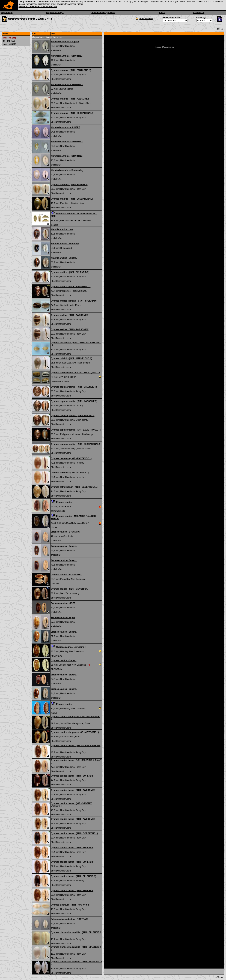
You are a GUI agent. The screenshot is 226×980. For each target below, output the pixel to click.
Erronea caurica (64, 502)
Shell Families (99, 13)
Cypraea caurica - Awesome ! (71, 647)
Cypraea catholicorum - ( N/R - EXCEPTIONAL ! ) (75, 487)
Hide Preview (146, 19)
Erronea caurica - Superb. (64, 546)
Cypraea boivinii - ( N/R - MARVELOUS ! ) (71, 358)
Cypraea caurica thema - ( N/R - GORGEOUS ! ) (74, 833)
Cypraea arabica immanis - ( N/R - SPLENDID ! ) (75, 301)
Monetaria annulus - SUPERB (66, 127)
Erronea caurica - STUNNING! (66, 532)
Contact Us (199, 13)
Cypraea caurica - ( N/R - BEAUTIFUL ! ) (71, 589)
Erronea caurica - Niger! (63, 618)
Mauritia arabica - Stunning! (65, 244)
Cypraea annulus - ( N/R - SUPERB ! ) (69, 185)
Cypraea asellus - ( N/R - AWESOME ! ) (70, 315)
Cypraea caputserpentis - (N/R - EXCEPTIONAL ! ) (76, 430)
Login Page (7, 13)
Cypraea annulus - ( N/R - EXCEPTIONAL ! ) (73, 113)
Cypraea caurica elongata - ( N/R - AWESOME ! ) (75, 732)
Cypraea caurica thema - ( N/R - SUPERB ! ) (72, 776)
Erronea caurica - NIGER (63, 603)
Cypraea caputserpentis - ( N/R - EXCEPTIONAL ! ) (76, 444)
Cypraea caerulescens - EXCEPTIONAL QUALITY (75, 373)
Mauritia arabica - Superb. (64, 258)
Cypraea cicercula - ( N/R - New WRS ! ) (71, 905)
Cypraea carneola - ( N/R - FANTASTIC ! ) (71, 458)
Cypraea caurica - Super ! (64, 660)
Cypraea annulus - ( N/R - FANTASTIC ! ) (71, 70)
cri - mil (9, 41)
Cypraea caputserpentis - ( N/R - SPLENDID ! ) (74, 387)
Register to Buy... (55, 13)
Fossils (111, 13)
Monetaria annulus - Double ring (67, 170)
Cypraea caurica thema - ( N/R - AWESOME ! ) (74, 790)
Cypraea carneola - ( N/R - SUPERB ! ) (70, 473)
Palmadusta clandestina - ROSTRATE (70, 919)
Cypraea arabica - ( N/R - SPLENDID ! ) (70, 272)
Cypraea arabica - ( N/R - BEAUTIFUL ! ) (71, 287)
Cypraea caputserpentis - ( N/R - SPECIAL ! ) (73, 416)
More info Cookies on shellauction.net (38, 7)
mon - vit (9, 44)
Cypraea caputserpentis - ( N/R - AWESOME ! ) (74, 401)
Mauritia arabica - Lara (62, 229)
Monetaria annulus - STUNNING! (67, 56)
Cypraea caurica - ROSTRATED (66, 575)
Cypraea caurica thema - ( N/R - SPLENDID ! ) (73, 876)
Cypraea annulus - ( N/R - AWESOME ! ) (71, 99)
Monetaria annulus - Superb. (65, 42)
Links (162, 13)
